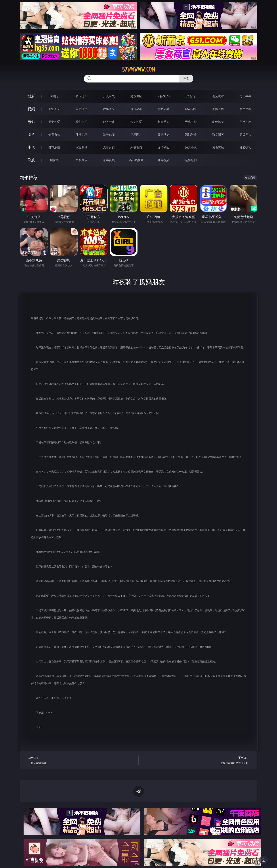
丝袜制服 (191, 109)
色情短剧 (191, 160)
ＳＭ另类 (245, 109)
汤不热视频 (136, 160)
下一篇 (225, 761)
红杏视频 (163, 160)
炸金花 (191, 96)
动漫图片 (136, 135)
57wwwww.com (139, 69)
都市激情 (54, 147)
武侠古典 (136, 147)
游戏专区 (136, 96)
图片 (31, 134)
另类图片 (245, 135)
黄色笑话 (218, 147)
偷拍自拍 (82, 122)
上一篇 (52, 761)
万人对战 (109, 96)
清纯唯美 (191, 135)
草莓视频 (109, 160)
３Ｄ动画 (136, 109)
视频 (31, 109)
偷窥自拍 (54, 135)
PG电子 (54, 96)
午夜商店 (82, 160)
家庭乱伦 (82, 147)
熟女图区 (218, 135)
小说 (31, 147)
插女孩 (54, 160)
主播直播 (218, 109)
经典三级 (191, 122)
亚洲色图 (82, 135)
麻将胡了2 (164, 96)
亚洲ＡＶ (54, 109)
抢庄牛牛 (245, 96)
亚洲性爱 (54, 122)
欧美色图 (109, 135)
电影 (31, 122)
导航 (31, 160)
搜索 (186, 79)
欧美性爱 (136, 122)
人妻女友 (109, 147)
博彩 (31, 96)
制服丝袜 (163, 122)
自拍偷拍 (82, 109)
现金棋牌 (218, 96)
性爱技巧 (245, 147)
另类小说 (191, 147)
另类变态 (245, 122)
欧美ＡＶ (109, 109)
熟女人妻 (163, 109)
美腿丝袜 (163, 135)
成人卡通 (109, 122)
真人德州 (82, 96)
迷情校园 (163, 147)
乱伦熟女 (218, 122)
